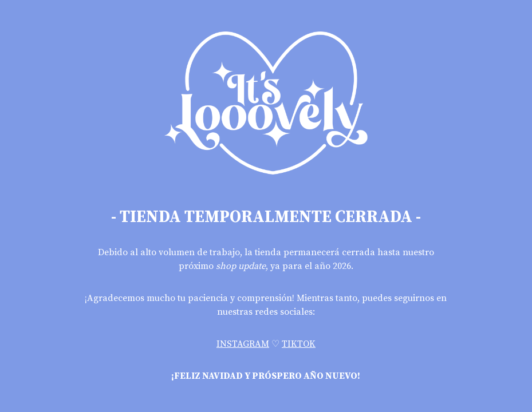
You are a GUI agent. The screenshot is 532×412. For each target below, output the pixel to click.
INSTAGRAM (243, 344)
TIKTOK (299, 344)
